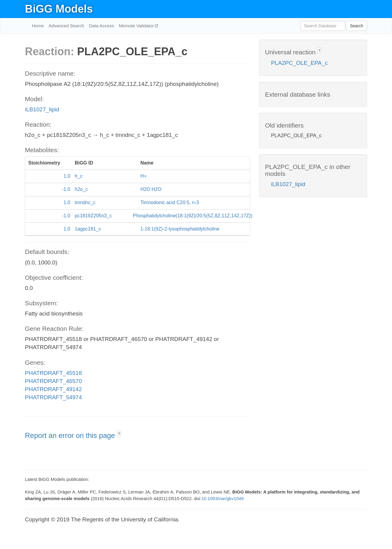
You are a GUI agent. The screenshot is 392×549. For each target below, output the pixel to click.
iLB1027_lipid (42, 109)
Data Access (101, 26)
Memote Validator (137, 26)
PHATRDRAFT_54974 (53, 397)
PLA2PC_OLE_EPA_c (299, 63)
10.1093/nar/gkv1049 (223, 498)
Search (357, 26)
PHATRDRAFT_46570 (53, 381)
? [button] (119, 434)
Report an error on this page (71, 435)
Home (38, 26)
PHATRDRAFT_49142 (53, 389)
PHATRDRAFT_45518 (53, 373)
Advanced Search (66, 26)
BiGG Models (59, 9)
